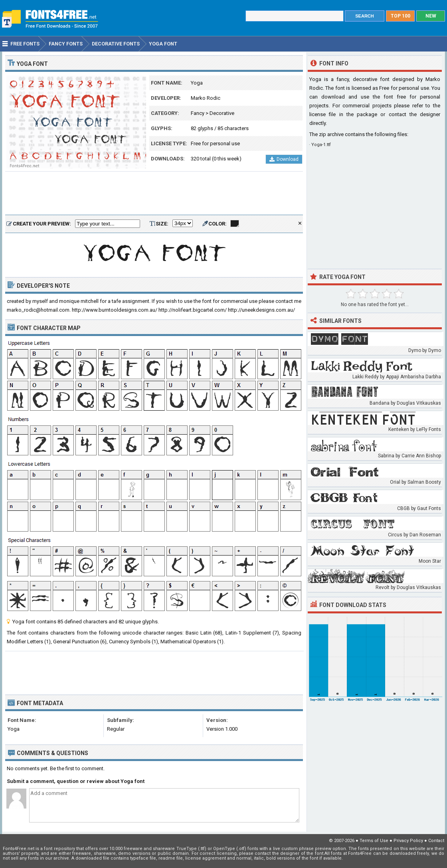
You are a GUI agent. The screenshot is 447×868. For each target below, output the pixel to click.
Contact (436, 841)
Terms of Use (374, 841)
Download (284, 159)
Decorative (222, 113)
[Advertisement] (154, 194)
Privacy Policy (408, 841)
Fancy (198, 113)
